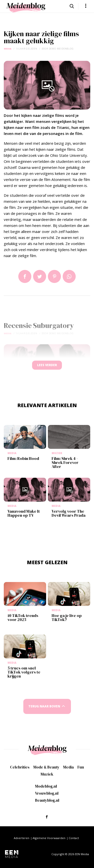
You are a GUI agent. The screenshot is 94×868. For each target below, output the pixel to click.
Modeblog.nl (46, 786)
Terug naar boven (44, 706)
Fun (81, 767)
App (69, 276)
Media (8, 49)
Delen (25, 276)
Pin (54, 276)
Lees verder (47, 365)
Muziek (47, 774)
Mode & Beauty (46, 767)
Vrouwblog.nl (47, 793)
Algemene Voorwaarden (49, 838)
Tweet (40, 276)
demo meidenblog (61, 49)
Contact (74, 838)
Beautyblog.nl (47, 800)
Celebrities (20, 767)
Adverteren (22, 838)
